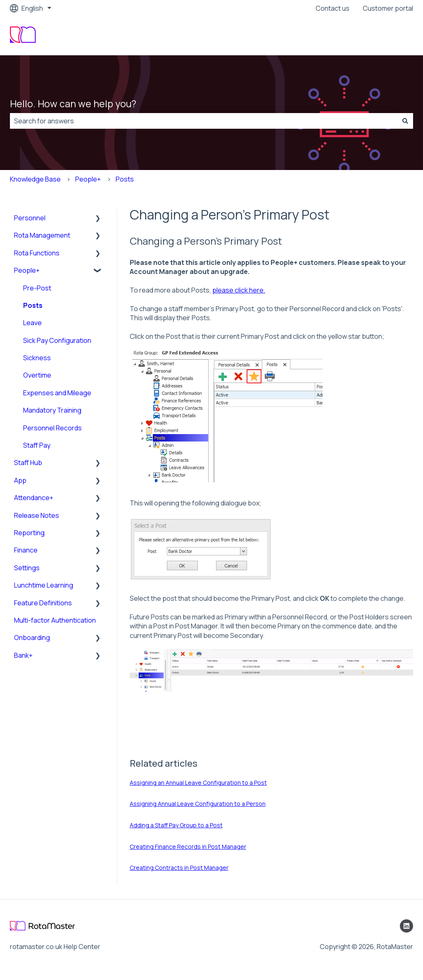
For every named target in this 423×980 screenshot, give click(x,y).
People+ (88, 179)
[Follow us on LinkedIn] (406, 926)
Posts (125, 179)
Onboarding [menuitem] (32, 638)
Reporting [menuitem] (29, 533)
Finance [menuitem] (26, 550)
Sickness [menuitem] (37, 358)
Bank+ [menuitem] (23, 655)
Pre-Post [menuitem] (37, 288)
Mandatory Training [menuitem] (52, 410)
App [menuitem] (20, 480)
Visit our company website (365, 36)
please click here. (239, 290)
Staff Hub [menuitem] (28, 463)
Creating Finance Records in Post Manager (188, 847)
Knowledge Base (35, 179)
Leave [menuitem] (32, 323)
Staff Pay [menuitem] (37, 445)
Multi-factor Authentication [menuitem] (55, 620)
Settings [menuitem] (27, 568)
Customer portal (388, 8)
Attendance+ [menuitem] (34, 498)
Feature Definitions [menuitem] (43, 603)
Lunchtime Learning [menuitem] (44, 585)
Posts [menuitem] (33, 305)
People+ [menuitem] (27, 270)
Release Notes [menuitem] (37, 515)
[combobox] (204, 121)
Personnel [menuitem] (30, 218)
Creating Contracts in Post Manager (179, 868)
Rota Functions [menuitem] (37, 253)
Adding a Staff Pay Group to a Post (176, 825)
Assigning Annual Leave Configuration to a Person (198, 804)
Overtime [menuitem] (37, 375)
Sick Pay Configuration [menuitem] (57, 340)
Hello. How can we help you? (73, 104)
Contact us (333, 8)
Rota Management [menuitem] (42, 235)
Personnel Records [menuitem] (52, 428)
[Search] (405, 121)
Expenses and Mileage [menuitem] (57, 393)
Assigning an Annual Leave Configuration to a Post (198, 783)
